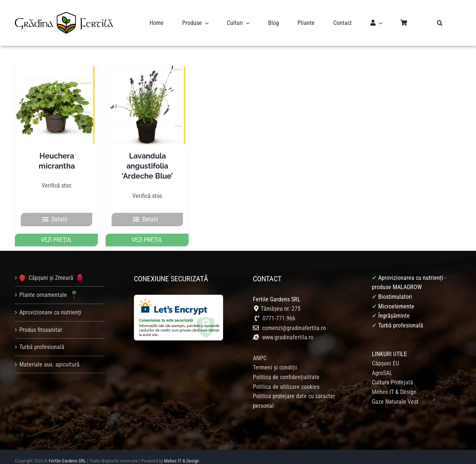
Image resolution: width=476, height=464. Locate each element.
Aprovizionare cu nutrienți (50, 304)
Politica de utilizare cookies (286, 378)
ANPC (260, 350)
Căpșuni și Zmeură (51, 269)
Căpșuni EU (385, 355)
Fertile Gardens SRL (67, 452)
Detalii (59, 211)
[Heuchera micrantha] (57, 97)
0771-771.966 (279, 310)
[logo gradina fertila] (64, 11)
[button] (440, 19)
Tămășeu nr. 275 (281, 300)
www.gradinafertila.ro (287, 329)
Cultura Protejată (393, 374)
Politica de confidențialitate (286, 369)
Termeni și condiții (275, 359)
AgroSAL (382, 364)
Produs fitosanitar (41, 321)
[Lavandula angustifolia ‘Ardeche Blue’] (147, 97)
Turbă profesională (42, 338)
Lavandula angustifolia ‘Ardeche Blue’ (147, 157)
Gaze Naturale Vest (395, 393)
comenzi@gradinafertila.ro (294, 319)
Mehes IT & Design (394, 383)
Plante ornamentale (49, 287)
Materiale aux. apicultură (49, 356)
